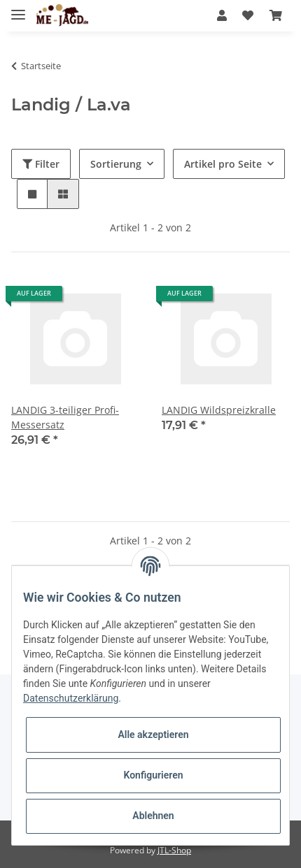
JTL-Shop (174, 850)
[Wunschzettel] (248, 15)
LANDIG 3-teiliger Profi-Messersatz (65, 417)
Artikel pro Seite (223, 164)
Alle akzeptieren (153, 735)
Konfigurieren (153, 775)
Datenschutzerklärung (71, 698)
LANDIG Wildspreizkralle (219, 410)
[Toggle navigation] (18, 9)
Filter (41, 164)
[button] (222, 15)
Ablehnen (153, 816)
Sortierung (116, 164)
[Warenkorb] (276, 15)
